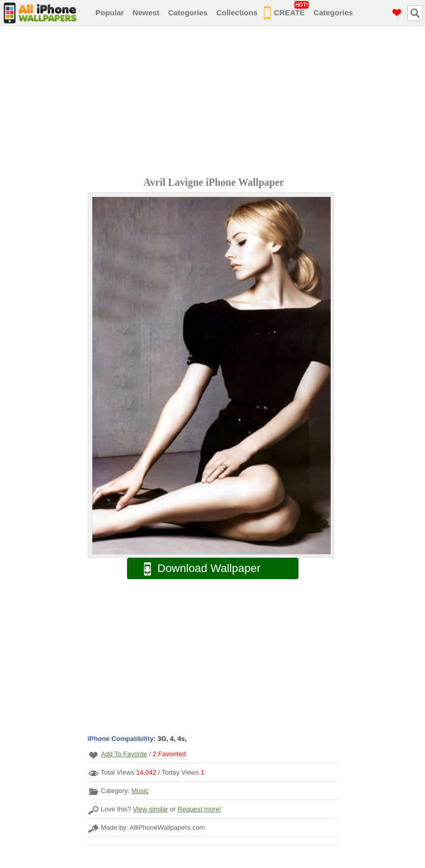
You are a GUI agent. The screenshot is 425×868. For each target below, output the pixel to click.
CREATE (286, 11)
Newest (146, 13)
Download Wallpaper (197, 569)
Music (140, 791)
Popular (110, 13)
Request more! (199, 809)
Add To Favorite (124, 754)
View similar (150, 809)
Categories (188, 13)
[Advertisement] (215, 103)
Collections (237, 13)
